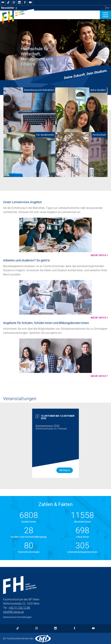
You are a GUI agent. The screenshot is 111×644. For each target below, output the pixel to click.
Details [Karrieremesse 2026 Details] (65, 470)
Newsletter (9, 8)
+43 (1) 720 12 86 (19, 608)
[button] (105, 15)
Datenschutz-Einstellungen (17, 617)
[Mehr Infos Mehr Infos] (56, 237)
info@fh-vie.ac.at (13, 612)
